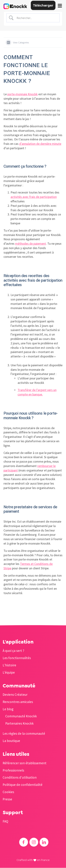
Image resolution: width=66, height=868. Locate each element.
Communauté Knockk (21, 716)
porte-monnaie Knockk (23, 94)
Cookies (8, 792)
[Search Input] (36, 18)
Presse (7, 799)
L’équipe (9, 672)
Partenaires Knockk (19, 723)
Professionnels (13, 770)
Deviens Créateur (15, 695)
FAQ (5, 821)
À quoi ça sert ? (13, 651)
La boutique (11, 741)
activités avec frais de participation (34, 197)
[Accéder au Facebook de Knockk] (24, 842)
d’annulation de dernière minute (40, 144)
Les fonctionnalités (17, 658)
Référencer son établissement (25, 763)
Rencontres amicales (18, 702)
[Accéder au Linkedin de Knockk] (44, 842)
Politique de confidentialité (23, 785)
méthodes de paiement (31, 244)
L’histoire (9, 665)
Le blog (8, 709)
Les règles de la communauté (24, 733)
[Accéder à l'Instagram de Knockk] (34, 842)
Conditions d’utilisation (20, 777)
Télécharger (43, 5)
